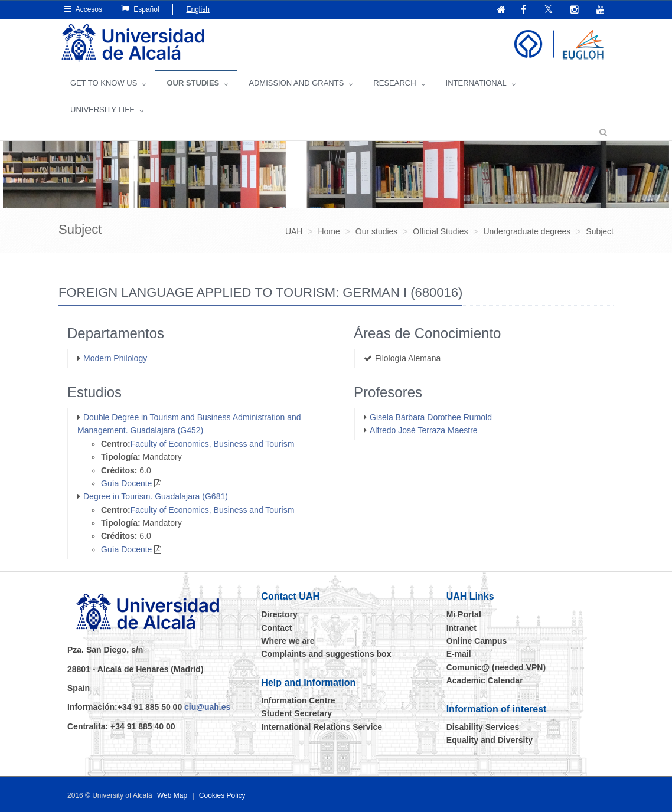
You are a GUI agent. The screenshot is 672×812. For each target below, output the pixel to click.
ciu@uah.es (207, 707)
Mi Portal (464, 614)
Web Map (172, 795)
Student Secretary (296, 713)
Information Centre (298, 700)
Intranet (461, 628)
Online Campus (477, 641)
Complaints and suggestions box (326, 654)
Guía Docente (126, 483)
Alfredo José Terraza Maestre (424, 430)
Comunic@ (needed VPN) (496, 667)
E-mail (459, 654)
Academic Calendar (485, 680)
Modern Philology (115, 358)
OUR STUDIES (193, 83)
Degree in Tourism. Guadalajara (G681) (156, 496)
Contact (276, 628)
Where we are (288, 641)
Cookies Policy (222, 795)
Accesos (83, 9)
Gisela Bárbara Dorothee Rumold (431, 417)
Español (140, 9)
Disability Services (483, 727)
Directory (279, 614)
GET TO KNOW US (104, 83)
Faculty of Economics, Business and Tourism (213, 444)
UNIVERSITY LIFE (102, 109)
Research (394, 83)
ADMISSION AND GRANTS (296, 83)
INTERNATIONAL (476, 83)
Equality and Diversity (490, 740)
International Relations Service (322, 727)
